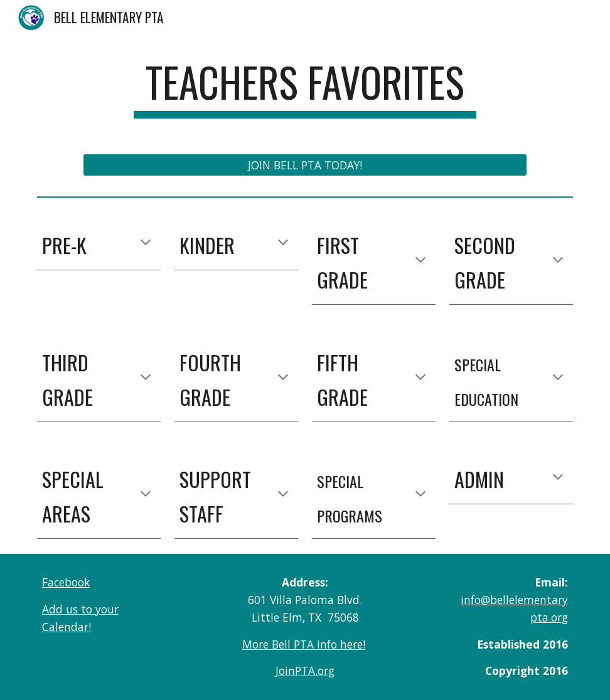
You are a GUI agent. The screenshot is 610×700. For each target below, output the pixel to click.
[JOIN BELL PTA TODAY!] (305, 165)
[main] (305, 88)
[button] (146, 243)
